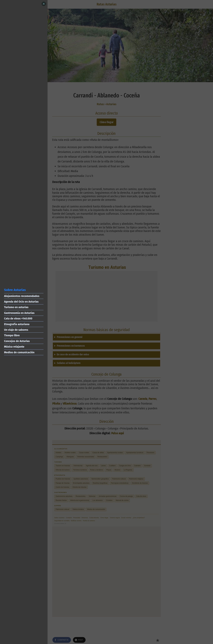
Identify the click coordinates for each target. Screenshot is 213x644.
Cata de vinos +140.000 (18, 318)
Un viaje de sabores (16, 330)
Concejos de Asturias (17, 341)
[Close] (44, 4)
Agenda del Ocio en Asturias (21, 302)
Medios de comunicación (19, 352)
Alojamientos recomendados (22, 296)
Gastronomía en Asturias (19, 313)
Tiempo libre (12, 335)
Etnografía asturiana (17, 324)
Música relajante (14, 347)
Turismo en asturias (16, 307)
